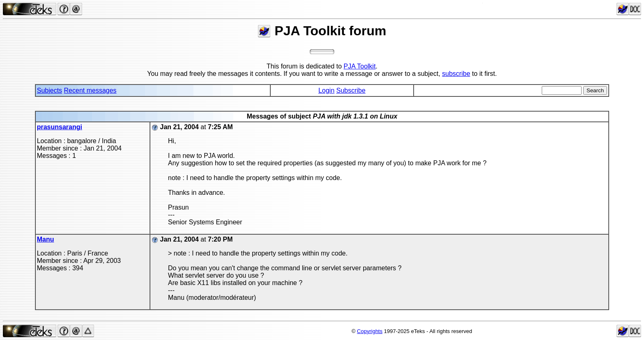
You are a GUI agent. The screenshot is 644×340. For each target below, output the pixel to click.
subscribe (456, 74)
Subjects (49, 90)
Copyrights (370, 331)
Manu (46, 239)
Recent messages (90, 90)
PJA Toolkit (360, 66)
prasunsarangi (60, 127)
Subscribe (351, 90)
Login (326, 90)
